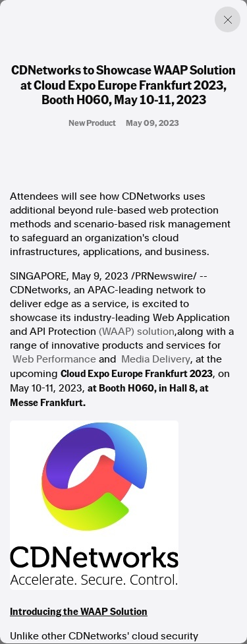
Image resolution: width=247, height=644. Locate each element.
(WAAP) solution (137, 332)
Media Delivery (156, 359)
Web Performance (54, 359)
